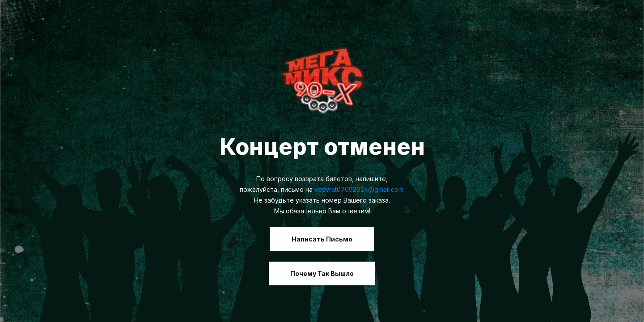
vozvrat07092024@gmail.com (359, 189)
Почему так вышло (322, 273)
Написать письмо (322, 239)
